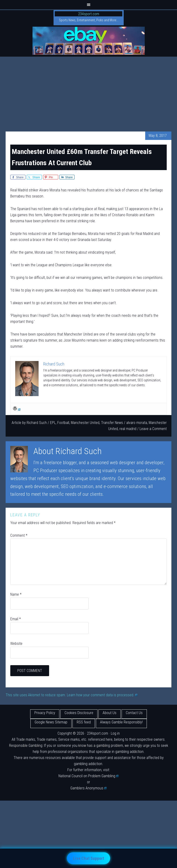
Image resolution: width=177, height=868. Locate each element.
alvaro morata (137, 423)
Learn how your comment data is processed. (102, 695)
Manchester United (85, 423)
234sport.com (89, 14)
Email (16, 619)
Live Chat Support (88, 858)
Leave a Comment (153, 429)
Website (16, 644)
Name (16, 594)
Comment (19, 535)
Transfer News (112, 423)
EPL (53, 423)
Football (63, 423)
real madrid (128, 429)
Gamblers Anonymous (89, 788)
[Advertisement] (88, 92)
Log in (115, 733)
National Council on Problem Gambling (89, 776)
